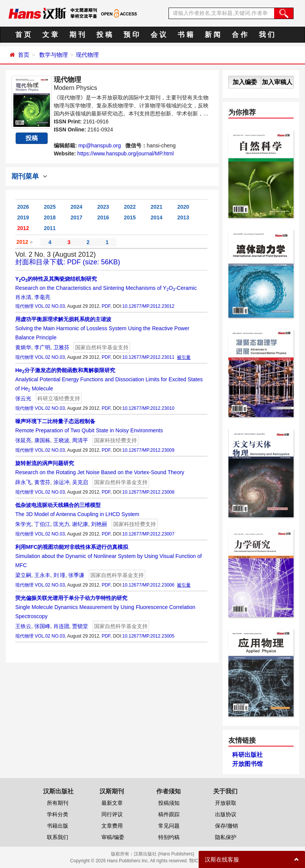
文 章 (50, 35)
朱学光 (23, 524)
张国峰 (42, 626)
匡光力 (61, 524)
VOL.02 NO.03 (50, 306)
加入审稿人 (277, 82)
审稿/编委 (113, 837)
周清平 (80, 440)
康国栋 (42, 440)
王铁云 (23, 626)
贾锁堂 (80, 626)
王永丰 (42, 575)
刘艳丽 (99, 524)
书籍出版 (58, 826)
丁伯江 (42, 524)
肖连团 (61, 626)
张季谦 (76, 575)
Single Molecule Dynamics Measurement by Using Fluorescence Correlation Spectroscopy (105, 607)
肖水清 (23, 297)
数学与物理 (54, 55)
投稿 (32, 138)
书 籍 (185, 35)
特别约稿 (169, 837)
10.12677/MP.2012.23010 (148, 408)
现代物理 (87, 55)
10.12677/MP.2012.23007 (148, 534)
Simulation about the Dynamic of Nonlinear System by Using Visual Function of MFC (108, 556)
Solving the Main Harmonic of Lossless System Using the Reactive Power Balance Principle (102, 328)
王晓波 (61, 440)
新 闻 (213, 35)
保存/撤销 (226, 826)
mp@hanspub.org (100, 145)
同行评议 (112, 814)
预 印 (131, 35)
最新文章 (112, 803)
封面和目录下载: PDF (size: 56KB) (68, 262)
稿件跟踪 (169, 814)
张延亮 (23, 440)
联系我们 (58, 837)
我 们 (267, 35)
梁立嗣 (23, 575)
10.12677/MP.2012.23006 (148, 585)
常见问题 (169, 826)
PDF (106, 306)
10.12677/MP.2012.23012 (148, 306)
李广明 (42, 347)
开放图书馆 (247, 764)
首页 (24, 55)
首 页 (23, 35)
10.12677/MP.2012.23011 (148, 357)
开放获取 (226, 803)
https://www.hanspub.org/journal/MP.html (126, 153)
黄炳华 (23, 347)
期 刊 (77, 35)
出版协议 (226, 814)
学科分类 (58, 814)
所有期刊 (58, 803)
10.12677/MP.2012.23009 (148, 450)
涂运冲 (61, 482)
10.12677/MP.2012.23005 (148, 636)
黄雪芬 (42, 482)
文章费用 (112, 826)
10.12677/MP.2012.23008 (148, 492)
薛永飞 (23, 482)
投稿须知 (169, 803)
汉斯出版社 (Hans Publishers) (164, 854)
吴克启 (80, 482)
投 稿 (104, 35)
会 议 (158, 35)
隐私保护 (226, 837)
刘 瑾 (59, 575)
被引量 (184, 357)
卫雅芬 (61, 347)
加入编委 (245, 82)
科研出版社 (247, 755)
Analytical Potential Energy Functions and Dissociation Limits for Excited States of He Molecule (109, 380)
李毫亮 (42, 297)
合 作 (240, 35)
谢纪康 (80, 524)
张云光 (23, 398)
